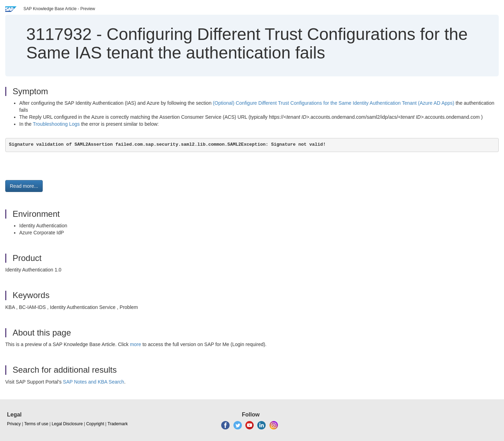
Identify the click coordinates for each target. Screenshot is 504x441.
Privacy (14, 424)
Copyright (95, 424)
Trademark (118, 424)
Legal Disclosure (67, 424)
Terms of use (36, 424)
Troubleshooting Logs (56, 124)
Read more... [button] (24, 186)
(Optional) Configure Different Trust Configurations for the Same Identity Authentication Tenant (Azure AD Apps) (334, 103)
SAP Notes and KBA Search (94, 382)
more (135, 344)
